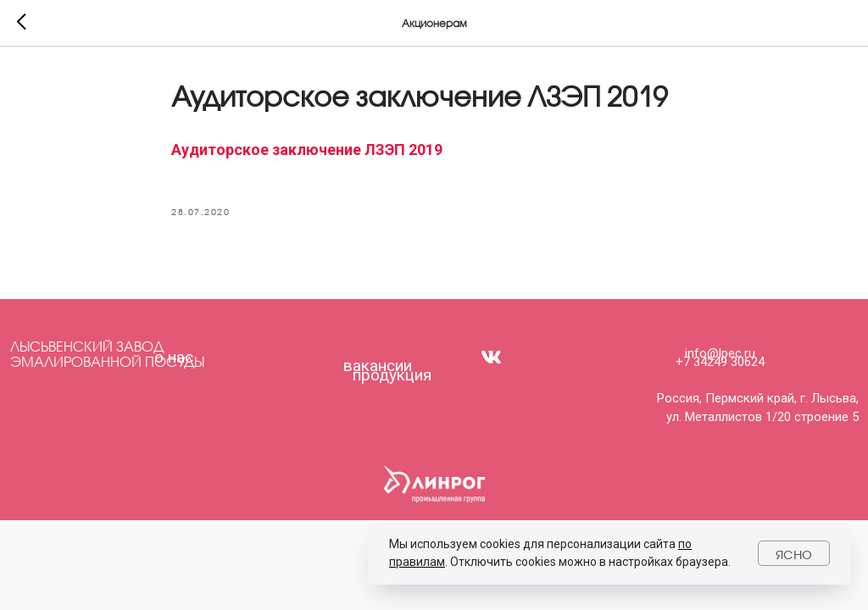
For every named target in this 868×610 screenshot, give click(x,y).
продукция (392, 375)
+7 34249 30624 (720, 362)
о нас (174, 357)
